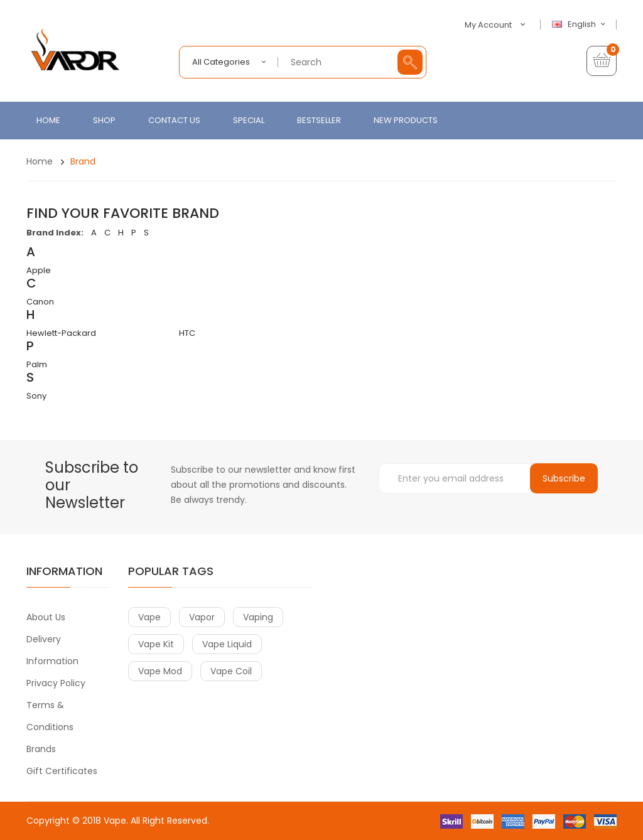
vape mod (160, 671)
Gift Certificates (62, 771)
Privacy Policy (56, 683)
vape (149, 617)
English (580, 24)
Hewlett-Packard (61, 333)
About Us (46, 617)
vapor (202, 617)
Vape (115, 821)
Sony (36, 396)
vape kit (156, 644)
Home (40, 161)
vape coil (231, 671)
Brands (41, 749)
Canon (40, 302)
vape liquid (227, 644)
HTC (187, 333)
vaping (258, 617)
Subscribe (564, 478)
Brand (83, 161)
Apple (39, 270)
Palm (37, 364)
